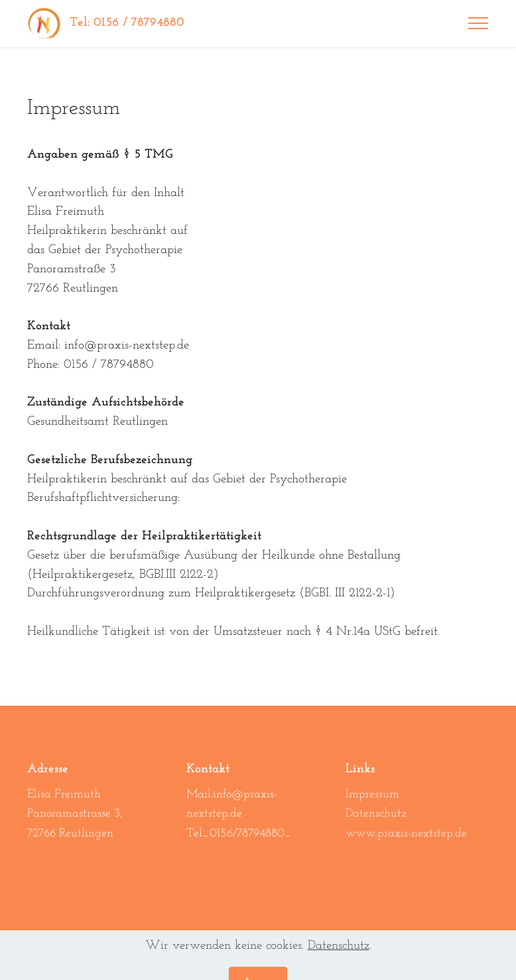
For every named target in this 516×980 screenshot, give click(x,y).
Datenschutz (376, 825)
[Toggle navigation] (479, 23)
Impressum (372, 805)
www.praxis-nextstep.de (406, 844)
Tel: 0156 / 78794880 (127, 23)
